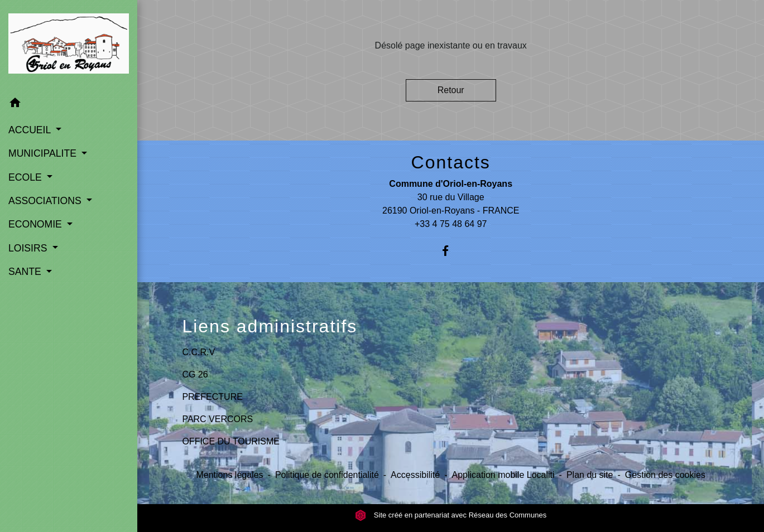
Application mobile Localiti (503, 475)
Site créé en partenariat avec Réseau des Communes (451, 515)
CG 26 (195, 374)
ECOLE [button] (27, 177)
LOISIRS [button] (29, 248)
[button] (69, 105)
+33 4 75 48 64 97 (451, 224)
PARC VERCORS (217, 419)
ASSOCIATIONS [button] (46, 201)
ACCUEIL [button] (31, 130)
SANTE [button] (26, 272)
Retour (451, 90)
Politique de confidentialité (327, 475)
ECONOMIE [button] (37, 224)
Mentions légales (229, 475)
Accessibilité (415, 475)
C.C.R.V (198, 352)
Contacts (451, 162)
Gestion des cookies (665, 475)
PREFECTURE (212, 397)
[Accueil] (69, 46)
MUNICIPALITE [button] (44, 153)
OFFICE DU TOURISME (231, 441)
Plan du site (590, 475)
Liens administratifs (270, 326)
